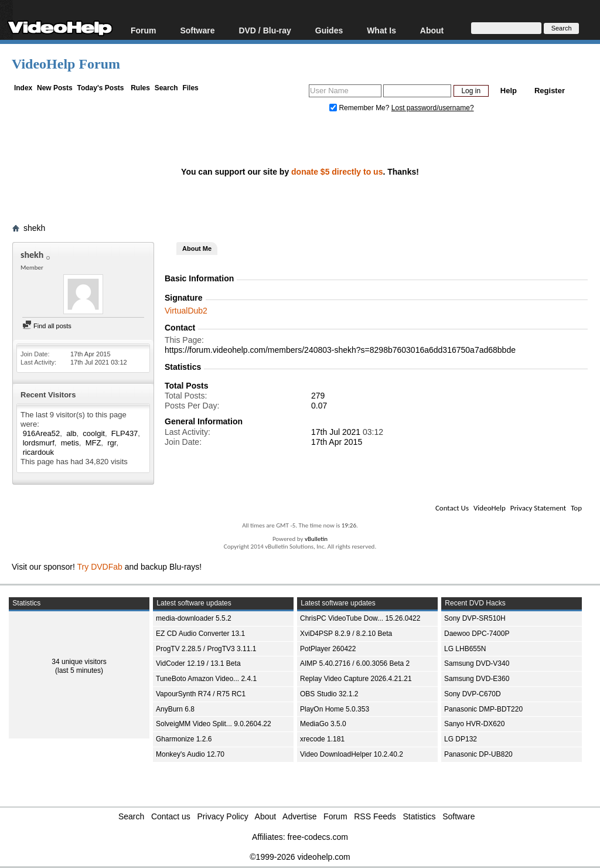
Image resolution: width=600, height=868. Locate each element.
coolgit (94, 433)
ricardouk (38, 452)
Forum (144, 30)
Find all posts (47, 326)
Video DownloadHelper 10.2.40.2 (352, 754)
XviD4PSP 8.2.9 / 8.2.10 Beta (346, 634)
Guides (329, 30)
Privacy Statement (538, 508)
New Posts (55, 88)
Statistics (420, 816)
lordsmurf (39, 443)
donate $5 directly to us (337, 172)
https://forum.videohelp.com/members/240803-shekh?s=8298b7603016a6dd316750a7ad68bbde (340, 350)
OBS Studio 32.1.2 (329, 694)
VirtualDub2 (186, 311)
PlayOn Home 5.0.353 (335, 709)
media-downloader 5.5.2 (194, 618)
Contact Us (452, 508)
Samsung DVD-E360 (477, 679)
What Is (381, 30)
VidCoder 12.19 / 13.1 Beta (198, 663)
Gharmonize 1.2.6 (184, 739)
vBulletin (316, 539)
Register (550, 91)
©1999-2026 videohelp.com (300, 857)
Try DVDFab (100, 567)
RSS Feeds (375, 816)
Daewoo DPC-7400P (477, 634)
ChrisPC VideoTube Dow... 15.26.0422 (360, 618)
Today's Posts (100, 88)
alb (71, 433)
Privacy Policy (223, 816)
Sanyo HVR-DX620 (474, 724)
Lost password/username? (433, 108)
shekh (34, 228)
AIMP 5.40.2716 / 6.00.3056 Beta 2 (355, 663)
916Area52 (42, 433)
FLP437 (125, 433)
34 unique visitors (79, 662)
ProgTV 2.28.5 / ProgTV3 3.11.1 (206, 649)
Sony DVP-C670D (473, 694)
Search (166, 88)
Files (190, 88)
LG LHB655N (465, 649)
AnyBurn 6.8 (175, 709)
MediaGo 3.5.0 (323, 724)
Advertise (299, 816)
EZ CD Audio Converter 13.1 (200, 634)
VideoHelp (490, 508)
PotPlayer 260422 (328, 649)
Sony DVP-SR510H (475, 618)
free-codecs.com (317, 837)
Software (197, 30)
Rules (140, 88)
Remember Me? (360, 108)
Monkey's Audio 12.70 (190, 754)
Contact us (171, 816)
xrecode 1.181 (322, 739)
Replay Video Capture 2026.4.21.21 (356, 679)
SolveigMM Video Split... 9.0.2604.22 (214, 724)
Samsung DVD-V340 (477, 663)
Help (509, 91)
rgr (112, 443)
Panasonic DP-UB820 (478, 754)
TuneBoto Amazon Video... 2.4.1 (206, 679)
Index (23, 88)
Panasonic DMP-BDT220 (483, 709)
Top (576, 508)
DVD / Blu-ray (265, 30)
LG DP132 (461, 739)
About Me (197, 249)
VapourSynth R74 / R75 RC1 (201, 694)
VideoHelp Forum (66, 64)
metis (70, 443)
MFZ (93, 443)
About (432, 30)
